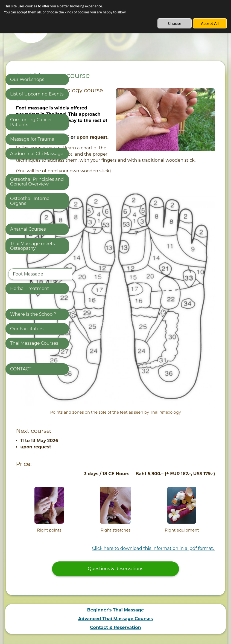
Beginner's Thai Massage (116, 554)
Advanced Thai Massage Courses (116, 562)
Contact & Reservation (116, 571)
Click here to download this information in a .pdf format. (153, 492)
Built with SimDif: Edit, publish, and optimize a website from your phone (114, 627)
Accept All (210, 23)
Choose (175, 23)
